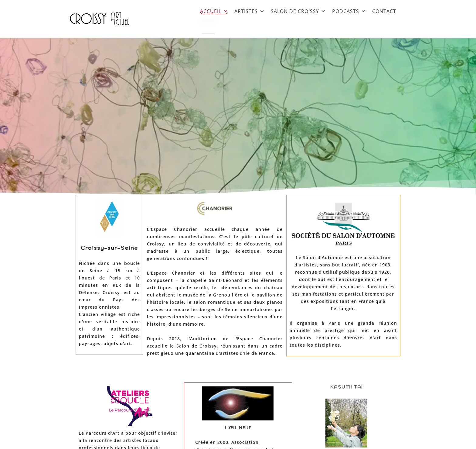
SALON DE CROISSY (298, 11)
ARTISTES (250, 11)
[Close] (208, 28)
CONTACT (384, 11)
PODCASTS (349, 11)
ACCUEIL (214, 11)
